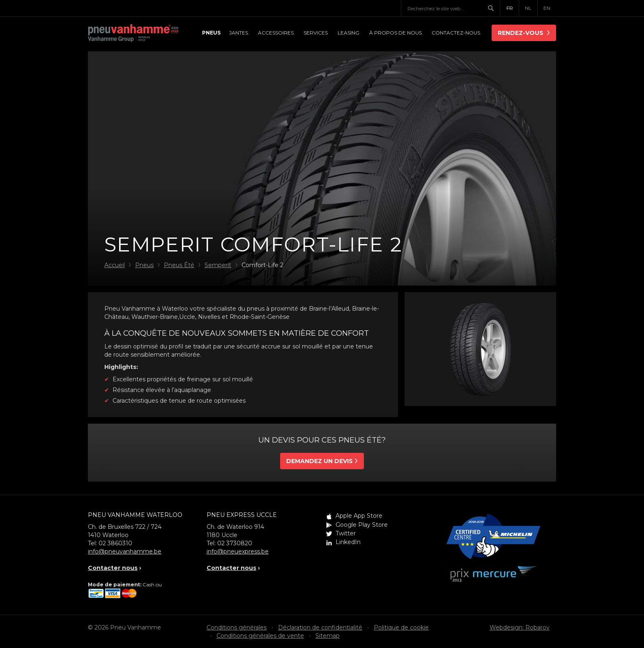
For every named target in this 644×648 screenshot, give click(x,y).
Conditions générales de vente (260, 636)
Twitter (346, 533)
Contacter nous (113, 568)
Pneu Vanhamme (133, 34)
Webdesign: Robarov (520, 627)
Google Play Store (362, 525)
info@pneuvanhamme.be (125, 551)
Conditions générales (237, 627)
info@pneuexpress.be (238, 551)
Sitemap (328, 636)
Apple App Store (359, 516)
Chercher (494, 8)
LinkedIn (348, 542)
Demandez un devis (320, 461)
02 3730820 (235, 543)
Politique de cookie (401, 627)
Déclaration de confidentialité (320, 627)
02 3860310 (115, 543)
